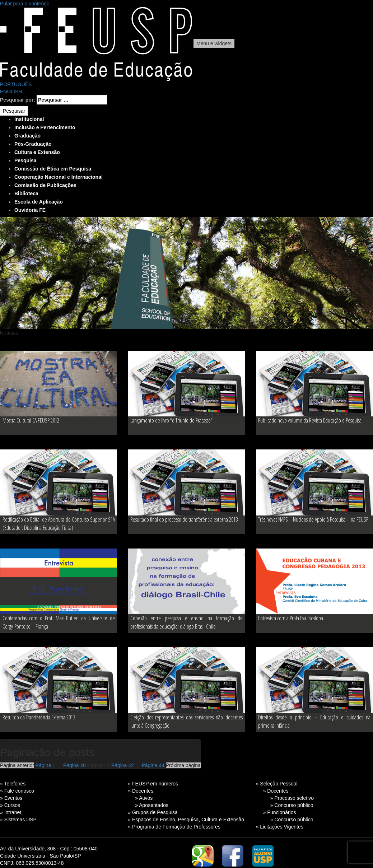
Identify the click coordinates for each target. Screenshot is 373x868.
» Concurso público (292, 805)
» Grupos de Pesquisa (153, 812)
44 (153, 765)
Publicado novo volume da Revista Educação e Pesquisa (310, 420)
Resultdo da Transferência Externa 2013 (39, 717)
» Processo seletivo (292, 798)
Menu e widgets (214, 43)
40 (74, 765)
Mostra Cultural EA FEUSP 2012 (31, 420)
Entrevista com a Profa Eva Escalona (291, 618)
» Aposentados (152, 805)
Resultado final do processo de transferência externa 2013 (184, 519)
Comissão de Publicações (45, 185)
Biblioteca (26, 193)
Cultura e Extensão (37, 152)
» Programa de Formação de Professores (174, 827)
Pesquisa (25, 160)
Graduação (27, 136)
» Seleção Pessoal (277, 784)
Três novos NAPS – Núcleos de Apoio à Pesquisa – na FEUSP (313, 519)
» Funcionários (280, 812)
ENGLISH (11, 92)
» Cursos (10, 805)
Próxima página (183, 765)
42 (123, 765)
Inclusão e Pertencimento (45, 127)
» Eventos (11, 798)
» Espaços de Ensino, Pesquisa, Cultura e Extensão (186, 820)
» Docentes (141, 791)
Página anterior (17, 765)
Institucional (29, 119)
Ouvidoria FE (30, 210)
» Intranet (11, 812)
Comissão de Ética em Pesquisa (53, 169)
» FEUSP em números (153, 784)
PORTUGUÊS (16, 84)
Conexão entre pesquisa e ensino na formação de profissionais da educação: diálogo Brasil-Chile (186, 622)
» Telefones (13, 784)
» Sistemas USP (18, 820)
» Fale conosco (17, 791)
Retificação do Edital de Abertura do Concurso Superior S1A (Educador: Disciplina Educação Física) (59, 524)
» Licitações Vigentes (280, 827)
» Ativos (144, 798)
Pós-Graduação (33, 144)
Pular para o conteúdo (25, 4)
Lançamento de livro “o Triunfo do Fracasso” (171, 420)
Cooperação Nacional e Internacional (59, 177)
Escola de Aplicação (39, 202)
